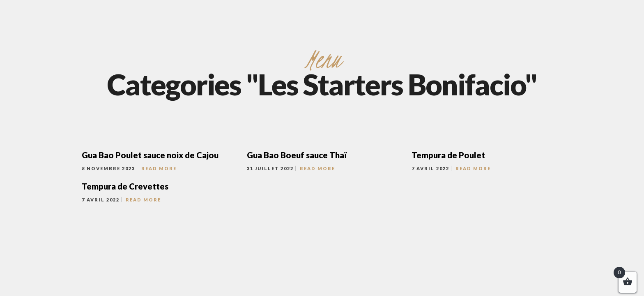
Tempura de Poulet (448, 155)
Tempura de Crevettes (125, 186)
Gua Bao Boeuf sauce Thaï (297, 155)
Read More (159, 168)
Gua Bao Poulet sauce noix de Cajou (150, 155)
